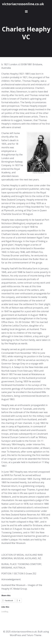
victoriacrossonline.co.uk (23, 4)
